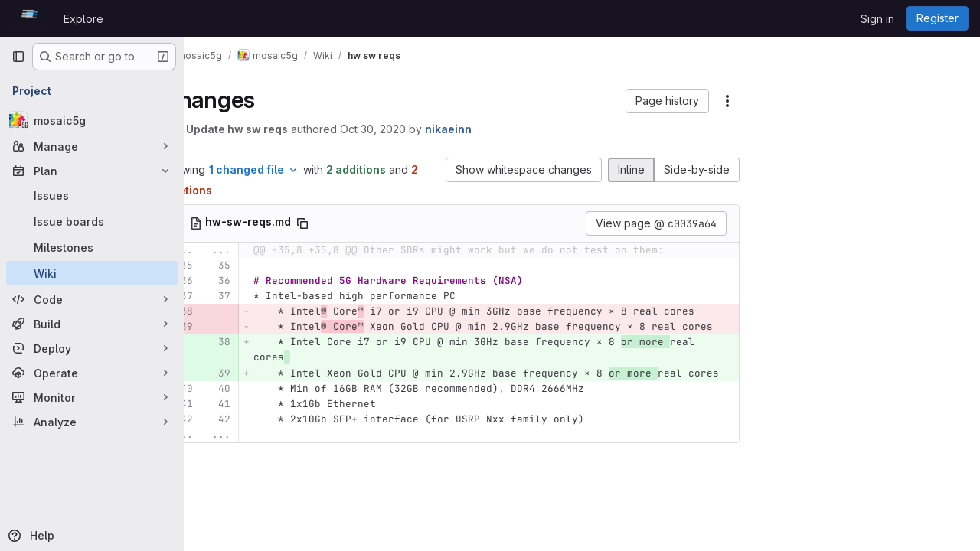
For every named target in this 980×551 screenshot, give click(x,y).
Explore (83, 19)
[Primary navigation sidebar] (18, 57)
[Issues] (92, 195)
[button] (667, 101)
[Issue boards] (92, 221)
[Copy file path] (343, 223)
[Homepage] (30, 18)
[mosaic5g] (92, 120)
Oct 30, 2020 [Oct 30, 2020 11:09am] (413, 129)
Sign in (877, 19)
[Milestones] (92, 247)
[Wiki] (92, 273)
